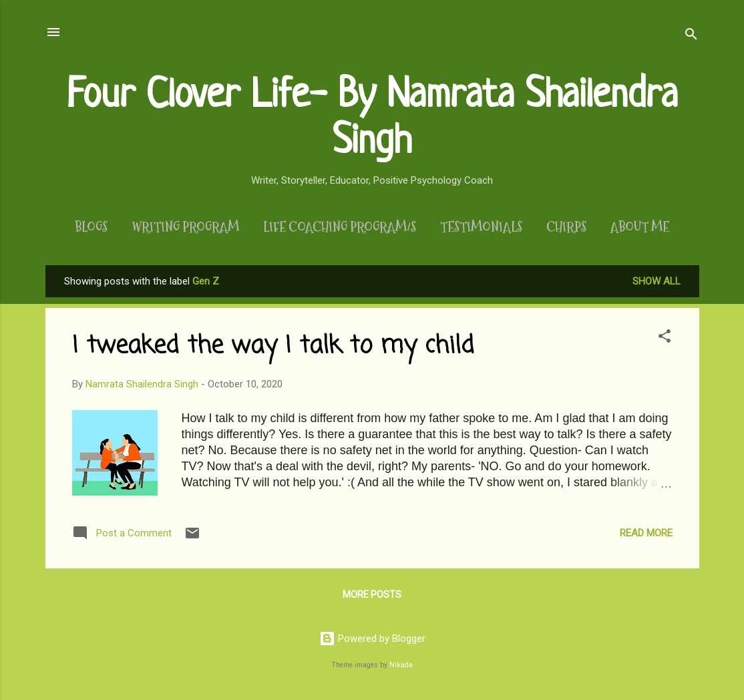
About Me (640, 227)
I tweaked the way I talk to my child (273, 346)
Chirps (566, 227)
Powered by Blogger (372, 639)
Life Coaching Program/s (340, 227)
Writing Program (185, 227)
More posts (372, 594)
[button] (665, 338)
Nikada (401, 665)
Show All (657, 281)
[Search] (691, 36)
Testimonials (481, 227)
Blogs (91, 227)
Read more (646, 533)
